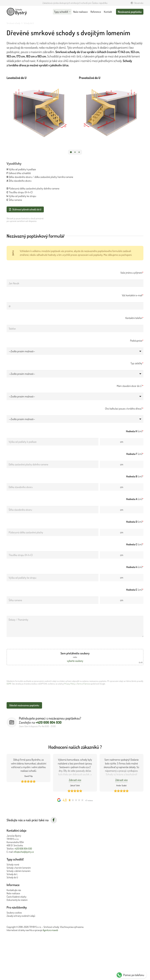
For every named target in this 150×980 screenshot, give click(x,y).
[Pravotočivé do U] (111, 111)
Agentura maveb (50, 930)
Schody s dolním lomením (19, 871)
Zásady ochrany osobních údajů (21, 916)
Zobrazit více (75, 780)
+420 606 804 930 (23, 849)
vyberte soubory (75, 661)
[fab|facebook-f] (54, 820)
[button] (70, 152)
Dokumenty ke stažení (17, 900)
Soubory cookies (14, 913)
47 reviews (89, 800)
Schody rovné (13, 864)
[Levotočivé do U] (39, 111)
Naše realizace (13, 893)
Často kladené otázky (16, 897)
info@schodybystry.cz (24, 852)
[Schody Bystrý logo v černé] (17, 12)
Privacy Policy (70, 684)
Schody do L (12, 874)
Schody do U (12, 877)
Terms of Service (83, 684)
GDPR (9, 684)
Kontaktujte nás (14, 890)
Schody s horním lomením (19, 868)
